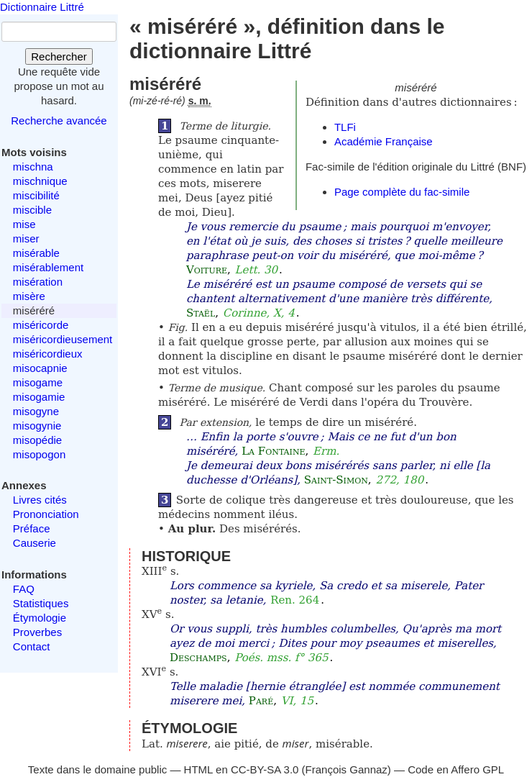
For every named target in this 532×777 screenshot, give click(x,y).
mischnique (40, 181)
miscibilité (36, 195)
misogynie (37, 426)
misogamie (39, 397)
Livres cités (40, 500)
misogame (38, 382)
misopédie (37, 440)
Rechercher (59, 56)
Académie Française (384, 141)
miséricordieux (48, 354)
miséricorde (41, 325)
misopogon (39, 454)
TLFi (345, 127)
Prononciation (46, 514)
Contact (32, 646)
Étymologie (40, 618)
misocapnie (40, 368)
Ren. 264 (295, 600)
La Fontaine (273, 451)
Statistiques (41, 603)
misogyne (36, 411)
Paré (261, 701)
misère (29, 296)
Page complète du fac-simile (402, 192)
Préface (32, 528)
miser (26, 238)
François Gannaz (347, 769)
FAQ (24, 589)
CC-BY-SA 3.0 (265, 769)
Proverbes (37, 632)
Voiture (207, 270)
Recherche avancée (59, 121)
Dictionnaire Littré (42, 7)
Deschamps (198, 658)
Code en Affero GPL (456, 769)
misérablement (48, 267)
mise (24, 224)
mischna (33, 167)
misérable (36, 253)
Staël (201, 313)
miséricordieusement (63, 339)
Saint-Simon (336, 480)
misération (38, 282)
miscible (32, 210)
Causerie (35, 543)
